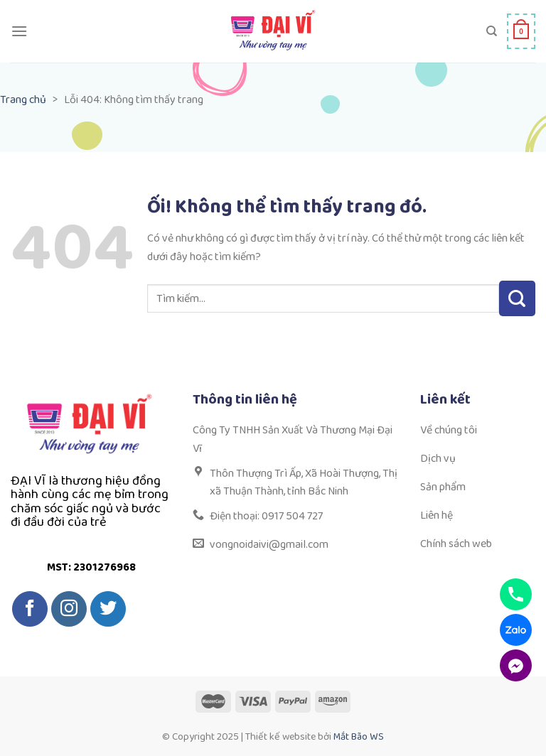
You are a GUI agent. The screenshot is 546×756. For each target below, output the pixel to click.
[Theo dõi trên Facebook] (30, 609)
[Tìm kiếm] (492, 31)
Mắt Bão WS (359, 737)
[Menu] (19, 31)
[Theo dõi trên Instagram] (69, 609)
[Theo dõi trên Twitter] (108, 609)
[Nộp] (517, 298)
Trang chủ (23, 100)
